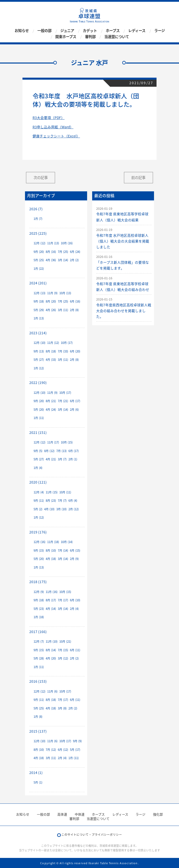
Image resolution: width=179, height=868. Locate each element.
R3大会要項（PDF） (49, 117)
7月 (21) (63, 401)
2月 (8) (74, 310)
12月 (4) (39, 492)
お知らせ (22, 31)
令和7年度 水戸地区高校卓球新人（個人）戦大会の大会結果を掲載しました (123, 241)
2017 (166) (38, 632)
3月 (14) (63, 260)
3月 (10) (61, 509)
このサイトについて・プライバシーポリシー (92, 835)
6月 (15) (75, 550)
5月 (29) (39, 310)
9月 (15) (39, 550)
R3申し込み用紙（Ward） (53, 127)
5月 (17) (75, 750)
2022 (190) (38, 382)
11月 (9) (52, 293)
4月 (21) (51, 459)
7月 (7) (62, 501)
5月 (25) (39, 260)
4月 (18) (51, 559)
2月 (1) (73, 459)
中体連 (80, 814)
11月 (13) (53, 243)
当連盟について (117, 37)
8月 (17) (51, 600)
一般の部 (44, 31)
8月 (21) (51, 401)
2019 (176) (38, 532)
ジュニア (67, 31)
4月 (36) (51, 260)
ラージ (160, 31)
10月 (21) (65, 641)
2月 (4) (74, 609)
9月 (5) (38, 451)
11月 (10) (52, 641)
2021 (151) (38, 432)
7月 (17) (63, 600)
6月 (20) (75, 351)
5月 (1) (38, 782)
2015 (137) (38, 731)
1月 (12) (39, 368)
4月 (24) (51, 410)
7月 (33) (63, 351)
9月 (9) (77, 741)
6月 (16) (75, 301)
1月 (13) (39, 318)
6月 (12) (63, 750)
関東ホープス (66, 37)
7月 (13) (61, 451)
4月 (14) (51, 609)
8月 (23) (51, 501)
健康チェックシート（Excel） (56, 136)
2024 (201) (38, 283)
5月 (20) (39, 410)
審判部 (90, 37)
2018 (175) (38, 582)
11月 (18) (53, 542)
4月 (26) (51, 310)
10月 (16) (67, 243)
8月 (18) (51, 351)
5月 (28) (39, 658)
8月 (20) (51, 301)
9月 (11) (39, 501)
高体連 (62, 814)
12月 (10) (40, 343)
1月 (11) (39, 418)
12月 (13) (40, 293)
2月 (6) (74, 410)
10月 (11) (65, 492)
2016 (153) (38, 681)
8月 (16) (51, 252)
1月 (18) (39, 617)
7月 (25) (63, 252)
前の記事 (138, 177)
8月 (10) (51, 550)
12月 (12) (40, 243)
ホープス (113, 31)
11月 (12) (53, 343)
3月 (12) (63, 658)
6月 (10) (75, 600)
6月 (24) (75, 252)
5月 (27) (39, 360)
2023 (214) (38, 333)
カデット (90, 31)
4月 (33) (51, 360)
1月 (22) (39, 269)
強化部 (158, 814)
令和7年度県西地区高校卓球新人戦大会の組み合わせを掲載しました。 (124, 311)
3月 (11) (63, 310)
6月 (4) (73, 501)
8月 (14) (51, 650)
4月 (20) (51, 658)
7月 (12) (51, 750)
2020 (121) (38, 482)
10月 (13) (65, 293)
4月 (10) (49, 509)
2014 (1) (36, 772)
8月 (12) (49, 451)
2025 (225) (38, 233)
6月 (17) (75, 401)
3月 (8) (62, 708)
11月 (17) (53, 442)
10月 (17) (67, 343)
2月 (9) (74, 559)
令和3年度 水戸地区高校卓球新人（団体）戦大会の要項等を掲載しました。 (86, 100)
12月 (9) (39, 592)
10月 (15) (67, 442)
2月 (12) (74, 509)
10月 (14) (67, 542)
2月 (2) (74, 260)
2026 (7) (36, 209)
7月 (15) (63, 650)
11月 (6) (52, 691)
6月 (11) (75, 650)
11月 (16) (52, 592)
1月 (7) (38, 219)
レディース (137, 31)
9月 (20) (39, 252)
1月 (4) (38, 468)
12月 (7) (39, 641)
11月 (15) (52, 492)
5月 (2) (38, 509)
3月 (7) (62, 459)
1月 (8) (38, 717)
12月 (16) (40, 542)
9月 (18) (39, 301)
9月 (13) (39, 351)
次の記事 (41, 177)
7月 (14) (63, 550)
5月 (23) (39, 609)
